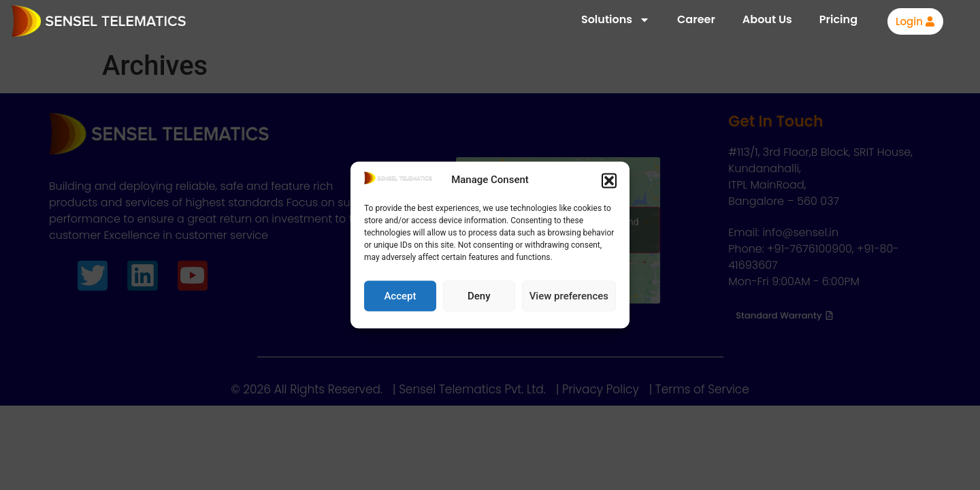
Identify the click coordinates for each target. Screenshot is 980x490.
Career (696, 19)
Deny (479, 296)
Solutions (616, 20)
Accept (400, 296)
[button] (609, 180)
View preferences (569, 296)
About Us (767, 19)
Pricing (838, 19)
